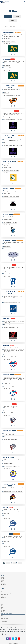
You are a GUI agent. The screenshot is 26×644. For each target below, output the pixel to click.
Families (3, 583)
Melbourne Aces (5, 619)
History (3, 607)
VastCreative (16, 643)
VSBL (2, 591)
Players (3, 577)
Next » (20, 563)
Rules (2, 590)
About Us (3, 603)
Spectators (4, 585)
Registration (4, 596)
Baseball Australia (5, 620)
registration (18, 32)
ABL (2, 617)
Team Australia (4, 622)
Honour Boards (5, 609)
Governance (4, 597)
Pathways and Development (7, 593)
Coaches (3, 579)
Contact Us (4, 610)
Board (3, 606)
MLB (2, 616)
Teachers (3, 586)
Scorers (3, 580)
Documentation (5, 594)
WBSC (3, 623)
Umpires (3, 582)
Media (3, 612)
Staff (2, 604)
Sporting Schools (5, 599)
